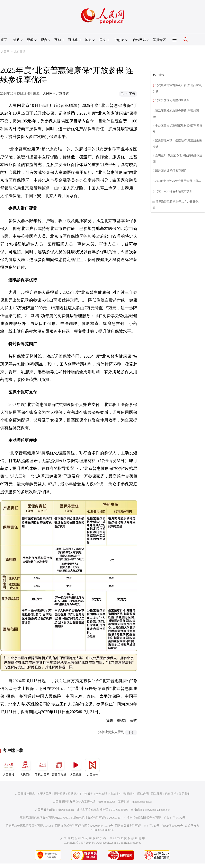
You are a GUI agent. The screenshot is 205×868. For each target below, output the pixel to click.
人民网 (5, 52)
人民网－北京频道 (56, 93)
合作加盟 (101, 794)
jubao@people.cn (142, 802)
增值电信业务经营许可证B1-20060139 (97, 818)
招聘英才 (73, 794)
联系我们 (185, 794)
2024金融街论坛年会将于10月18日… (178, 181)
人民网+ (25, 767)
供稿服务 (115, 794)
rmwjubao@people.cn (158, 810)
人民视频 (76, 767)
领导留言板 (59, 767)
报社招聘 (60, 794)
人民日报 (9, 767)
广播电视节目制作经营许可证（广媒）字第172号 (155, 818)
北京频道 (20, 52)
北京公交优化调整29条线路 (172, 100)
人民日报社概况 (25, 794)
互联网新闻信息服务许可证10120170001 (45, 818)
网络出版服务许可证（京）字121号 (137, 826)
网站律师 (157, 794)
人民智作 (92, 767)
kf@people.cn (66, 810)
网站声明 (143, 794)
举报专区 (159, 40)
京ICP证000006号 (172, 826)
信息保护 (171, 794)
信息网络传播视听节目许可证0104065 (29, 826)
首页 (3, 40)
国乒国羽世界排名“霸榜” (171, 170)
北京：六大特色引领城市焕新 (174, 191)
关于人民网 (44, 794)
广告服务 (87, 794)
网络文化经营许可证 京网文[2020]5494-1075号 (84, 826)
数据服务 (129, 794)
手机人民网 (42, 767)
